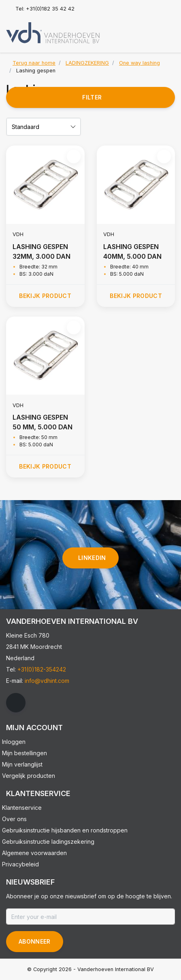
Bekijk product (45, 296)
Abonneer (35, 941)
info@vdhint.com (47, 681)
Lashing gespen (36, 71)
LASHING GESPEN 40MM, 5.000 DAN (132, 251)
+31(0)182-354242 (42, 669)
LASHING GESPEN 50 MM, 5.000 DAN (43, 422)
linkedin (92, 558)
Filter (92, 97)
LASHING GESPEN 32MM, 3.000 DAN (42, 251)
